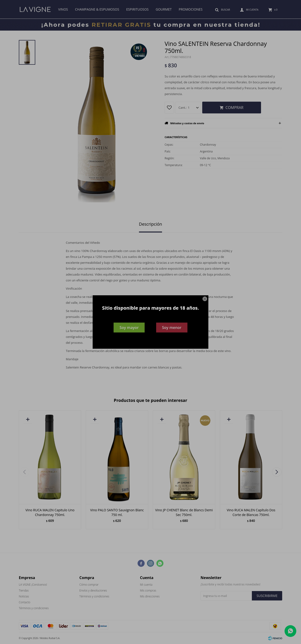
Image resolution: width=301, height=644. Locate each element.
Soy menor (172, 328)
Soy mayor (129, 328)
